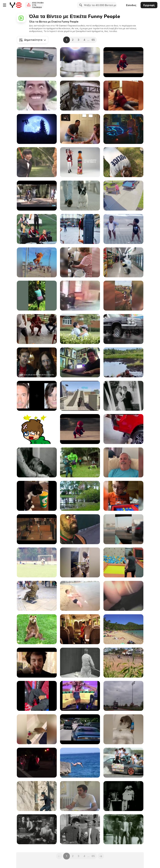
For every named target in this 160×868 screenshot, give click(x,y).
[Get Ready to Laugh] (37, 696)
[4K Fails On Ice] (80, 96)
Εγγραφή (149, 5)
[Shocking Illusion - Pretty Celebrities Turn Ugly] (37, 396)
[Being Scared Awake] (123, 462)
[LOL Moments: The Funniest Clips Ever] (37, 62)
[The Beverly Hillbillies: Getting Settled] (80, 829)
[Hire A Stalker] (37, 796)
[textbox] (33, 40)
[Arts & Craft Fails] (80, 262)
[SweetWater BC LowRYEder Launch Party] (123, 329)
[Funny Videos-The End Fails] (37, 329)
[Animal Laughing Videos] (123, 729)
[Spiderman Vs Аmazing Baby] (123, 62)
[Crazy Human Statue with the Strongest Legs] (37, 596)
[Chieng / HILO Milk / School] (80, 329)
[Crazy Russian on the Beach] (80, 596)
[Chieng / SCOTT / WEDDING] (37, 162)
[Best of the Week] (123, 96)
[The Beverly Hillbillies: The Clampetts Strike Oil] (37, 829)
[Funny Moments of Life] (80, 696)
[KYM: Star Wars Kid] (80, 663)
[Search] (80, 5)
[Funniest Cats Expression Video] (37, 496)
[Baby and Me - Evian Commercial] (123, 229)
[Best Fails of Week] (37, 262)
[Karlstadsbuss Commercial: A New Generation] (80, 629)
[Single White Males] (80, 796)
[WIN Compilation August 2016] (37, 229)
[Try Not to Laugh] (80, 496)
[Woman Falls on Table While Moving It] (123, 196)
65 (93, 40)
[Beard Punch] (37, 663)
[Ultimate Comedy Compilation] (123, 362)
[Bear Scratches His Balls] (37, 629)
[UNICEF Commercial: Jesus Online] (37, 362)
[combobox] (33, 40)
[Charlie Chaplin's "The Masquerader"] (123, 796)
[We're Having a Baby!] (80, 129)
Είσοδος (131, 5)
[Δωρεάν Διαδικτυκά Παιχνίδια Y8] (16, 5)
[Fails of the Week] (37, 562)
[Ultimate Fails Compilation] (123, 529)
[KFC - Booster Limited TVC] (123, 129)
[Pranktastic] (80, 362)
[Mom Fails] (37, 296)
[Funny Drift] (123, 763)
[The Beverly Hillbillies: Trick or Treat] (123, 829)
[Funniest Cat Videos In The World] (37, 729)
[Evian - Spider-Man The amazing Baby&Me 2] (80, 429)
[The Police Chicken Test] (123, 162)
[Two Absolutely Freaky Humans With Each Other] (80, 529)
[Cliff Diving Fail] (80, 763)
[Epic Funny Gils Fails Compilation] (123, 596)
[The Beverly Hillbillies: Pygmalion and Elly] (37, 462)
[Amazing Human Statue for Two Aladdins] (80, 229)
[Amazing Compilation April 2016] (123, 296)
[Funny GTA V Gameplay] (80, 396)
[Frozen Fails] (80, 296)
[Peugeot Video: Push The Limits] (80, 729)
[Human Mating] (37, 196)
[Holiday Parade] (37, 763)
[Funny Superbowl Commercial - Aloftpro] (80, 62)
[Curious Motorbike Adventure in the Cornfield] (123, 663)
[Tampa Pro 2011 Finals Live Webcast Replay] (37, 529)
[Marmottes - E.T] (37, 129)
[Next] (101, 856)
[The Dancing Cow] (123, 262)
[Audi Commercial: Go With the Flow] (80, 196)
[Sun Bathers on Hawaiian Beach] (123, 629)
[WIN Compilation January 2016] (123, 696)
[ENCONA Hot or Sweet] (80, 162)
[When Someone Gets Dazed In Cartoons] (37, 96)
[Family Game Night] (123, 496)
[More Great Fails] (80, 462)
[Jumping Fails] (123, 562)
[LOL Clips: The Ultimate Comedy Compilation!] (123, 429)
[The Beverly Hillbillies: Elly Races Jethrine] (123, 396)
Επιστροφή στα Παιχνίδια (38, 5)
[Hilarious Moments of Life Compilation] (80, 562)
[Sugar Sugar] (37, 429)
